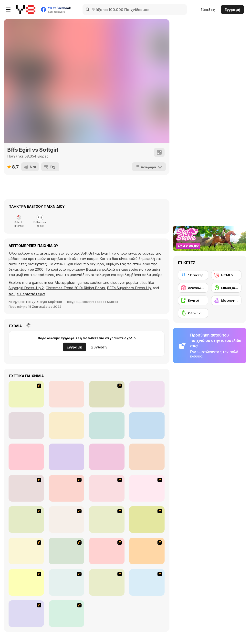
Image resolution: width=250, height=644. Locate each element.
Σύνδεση (99, 347)
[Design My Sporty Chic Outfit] (147, 426)
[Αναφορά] (149, 167)
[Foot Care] (107, 426)
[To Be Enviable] (26, 582)
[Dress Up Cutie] (107, 488)
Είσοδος (208, 10)
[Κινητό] (193, 300)
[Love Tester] (147, 394)
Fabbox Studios (107, 302)
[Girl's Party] (107, 520)
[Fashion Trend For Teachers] (147, 520)
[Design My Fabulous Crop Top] (26, 457)
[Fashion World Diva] (147, 457)
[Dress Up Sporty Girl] (67, 551)
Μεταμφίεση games (72, 282)
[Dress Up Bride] (147, 488)
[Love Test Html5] (67, 457)
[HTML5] (226, 275)
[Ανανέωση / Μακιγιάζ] (193, 288)
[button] (27, 294)
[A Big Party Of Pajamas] (107, 551)
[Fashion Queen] (67, 520)
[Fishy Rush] (67, 394)
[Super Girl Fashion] (26, 551)
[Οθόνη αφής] (193, 313)
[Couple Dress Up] (67, 582)
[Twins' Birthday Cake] (107, 394)
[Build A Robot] (26, 488)
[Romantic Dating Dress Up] (26, 394)
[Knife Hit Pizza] (26, 426)
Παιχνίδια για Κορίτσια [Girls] (44, 302)
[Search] (88, 10)
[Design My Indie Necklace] (107, 457)
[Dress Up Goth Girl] (107, 582)
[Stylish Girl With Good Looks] (147, 551)
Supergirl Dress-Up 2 (26, 288)
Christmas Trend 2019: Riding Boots (75, 288)
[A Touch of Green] (26, 520)
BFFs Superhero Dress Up (129, 288)
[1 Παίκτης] (193, 275)
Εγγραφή (232, 10)
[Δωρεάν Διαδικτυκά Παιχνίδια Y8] (26, 10)
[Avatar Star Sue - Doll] (67, 488)
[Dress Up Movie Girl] (67, 614)
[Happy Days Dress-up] (26, 614)
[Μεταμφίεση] (226, 300)
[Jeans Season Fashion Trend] (147, 582)
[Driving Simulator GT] (67, 426)
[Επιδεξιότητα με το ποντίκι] (226, 288)
